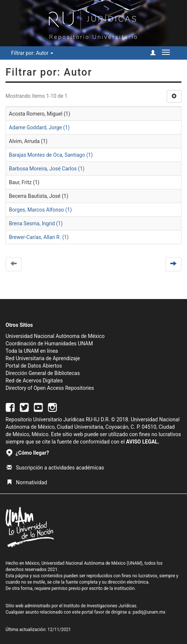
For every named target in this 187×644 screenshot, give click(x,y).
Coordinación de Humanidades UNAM (49, 343)
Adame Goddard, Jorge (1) (39, 127)
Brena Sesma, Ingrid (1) (36, 223)
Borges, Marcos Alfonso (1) (40, 210)
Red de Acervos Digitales (34, 381)
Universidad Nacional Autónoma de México (55, 336)
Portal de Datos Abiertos (34, 366)
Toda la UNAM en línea (32, 351)
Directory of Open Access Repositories (50, 388)
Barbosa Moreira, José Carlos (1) (47, 169)
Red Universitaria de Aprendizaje (43, 358)
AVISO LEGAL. (143, 442)
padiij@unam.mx (149, 612)
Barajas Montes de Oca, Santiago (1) (51, 155)
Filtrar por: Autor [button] (32, 53)
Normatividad (27, 482)
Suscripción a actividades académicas (55, 468)
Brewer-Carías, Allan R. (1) (39, 237)
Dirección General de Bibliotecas (43, 373)
